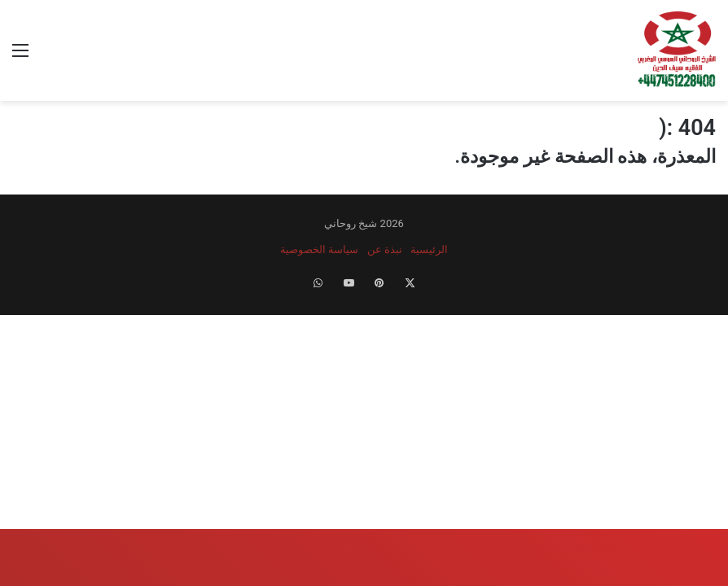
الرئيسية (429, 249)
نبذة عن (385, 249)
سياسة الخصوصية (319, 249)
